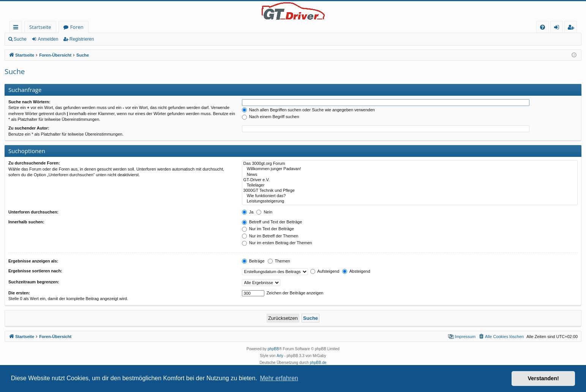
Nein (264, 212)
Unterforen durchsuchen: (33, 212)
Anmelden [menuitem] (559, 28)
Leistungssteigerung (410, 201)
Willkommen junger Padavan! (410, 169)
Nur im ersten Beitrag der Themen (277, 243)
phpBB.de (318, 363)
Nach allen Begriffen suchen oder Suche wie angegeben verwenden (308, 110)
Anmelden (48, 39)
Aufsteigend (325, 271)
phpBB (273, 349)
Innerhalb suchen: (26, 222)
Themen (279, 261)
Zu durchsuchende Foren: (34, 163)
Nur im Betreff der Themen (270, 236)
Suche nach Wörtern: (29, 102)
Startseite (40, 27)
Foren (77, 27)
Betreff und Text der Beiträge (272, 222)
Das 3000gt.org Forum (410, 164)
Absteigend (356, 271)
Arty (280, 356)
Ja (248, 212)
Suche (20, 39)
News (410, 175)
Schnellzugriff (17, 28)
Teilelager (410, 185)
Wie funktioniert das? (410, 196)
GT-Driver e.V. (410, 180)
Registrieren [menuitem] (572, 28)
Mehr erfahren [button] (279, 378)
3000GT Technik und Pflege (410, 191)
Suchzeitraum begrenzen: (34, 282)
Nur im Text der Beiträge (268, 229)
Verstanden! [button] (543, 378)
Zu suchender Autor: (29, 128)
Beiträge (253, 261)
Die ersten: (19, 293)
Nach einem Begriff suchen (271, 117)
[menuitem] (543, 27)
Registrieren (82, 39)
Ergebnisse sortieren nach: (35, 271)
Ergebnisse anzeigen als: (33, 261)
